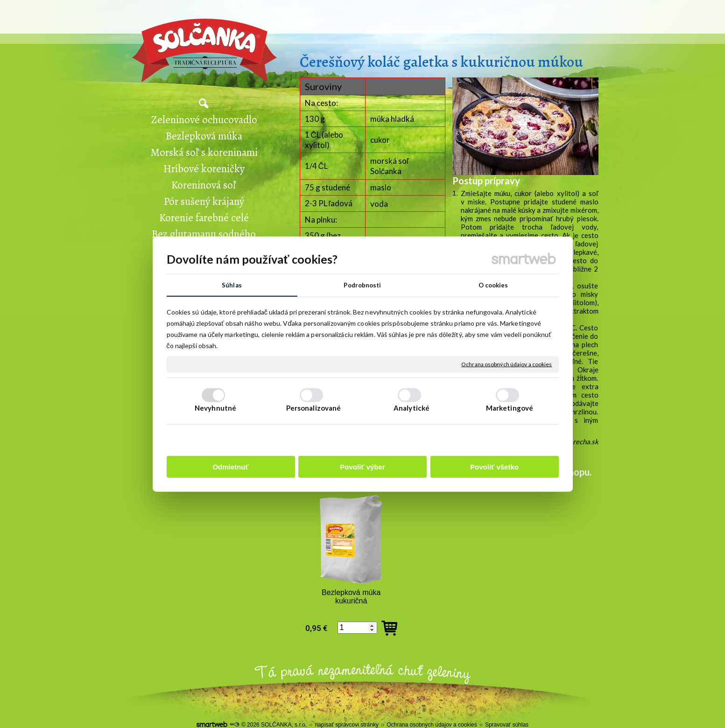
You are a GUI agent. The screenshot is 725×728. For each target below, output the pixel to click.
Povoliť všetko (494, 467)
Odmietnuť (230, 467)
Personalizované (314, 408)
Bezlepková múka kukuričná (352, 597)
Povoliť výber (362, 467)
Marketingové (510, 408)
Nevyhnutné (215, 408)
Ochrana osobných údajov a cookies (507, 365)
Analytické (412, 408)
